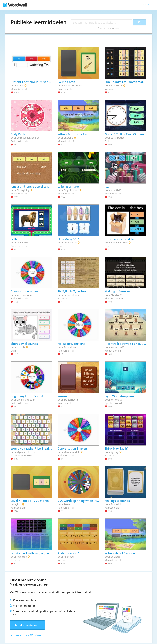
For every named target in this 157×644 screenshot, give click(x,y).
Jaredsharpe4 (24, 295)
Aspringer (69, 557)
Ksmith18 (116, 190)
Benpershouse (72, 295)
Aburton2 (116, 295)
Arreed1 (68, 504)
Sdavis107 (22, 243)
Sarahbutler (117, 138)
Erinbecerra (70, 243)
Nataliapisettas (119, 243)
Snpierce (116, 557)
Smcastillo (116, 504)
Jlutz (19, 504)
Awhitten (22, 557)
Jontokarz (116, 400)
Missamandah (72, 452)
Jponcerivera (71, 400)
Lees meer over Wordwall (26, 635)
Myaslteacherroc (26, 452)
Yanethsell (117, 85)
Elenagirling (23, 190)
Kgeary (115, 452)
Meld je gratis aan (27, 625)
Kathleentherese (73, 85)
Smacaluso (70, 347)
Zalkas (20, 85)
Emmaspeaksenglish (28, 138)
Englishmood (71, 190)
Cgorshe (68, 138)
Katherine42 (118, 347)
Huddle (21, 347)
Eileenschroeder (26, 400)
